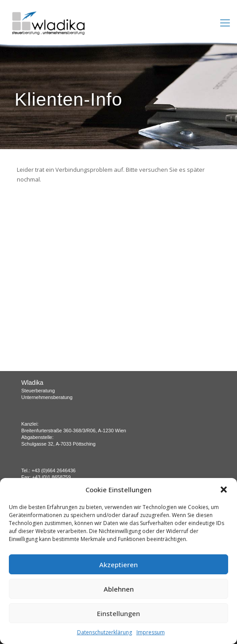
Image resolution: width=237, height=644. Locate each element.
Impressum (151, 632)
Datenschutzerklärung (105, 632)
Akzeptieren (118, 565)
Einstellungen (118, 613)
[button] (224, 490)
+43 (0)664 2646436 (53, 470)
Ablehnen (119, 589)
